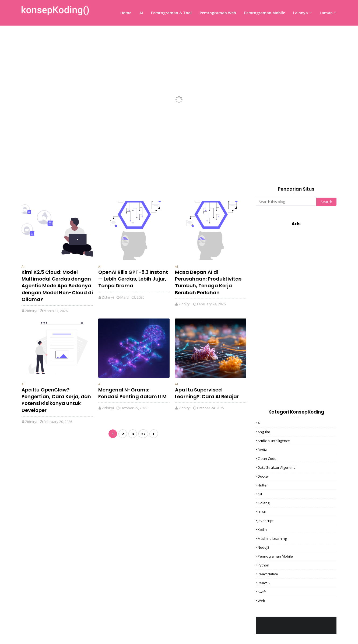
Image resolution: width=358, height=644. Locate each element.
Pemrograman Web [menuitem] (218, 13)
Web (261, 601)
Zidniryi (31, 311)
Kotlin (262, 530)
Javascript (266, 521)
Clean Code (267, 458)
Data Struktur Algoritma (277, 467)
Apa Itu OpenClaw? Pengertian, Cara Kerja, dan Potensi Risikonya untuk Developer (56, 400)
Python (263, 565)
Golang (264, 503)
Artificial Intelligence (274, 441)
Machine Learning (272, 538)
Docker (263, 476)
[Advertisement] (296, 313)
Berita (262, 450)
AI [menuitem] (141, 13)
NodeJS (264, 547)
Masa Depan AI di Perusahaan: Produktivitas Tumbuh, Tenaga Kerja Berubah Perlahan (208, 282)
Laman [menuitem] (326, 13)
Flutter (263, 485)
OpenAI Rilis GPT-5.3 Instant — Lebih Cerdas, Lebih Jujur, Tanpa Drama (133, 279)
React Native (268, 574)
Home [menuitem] (126, 13)
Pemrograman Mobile (275, 556)
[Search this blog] (286, 202)
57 (143, 434)
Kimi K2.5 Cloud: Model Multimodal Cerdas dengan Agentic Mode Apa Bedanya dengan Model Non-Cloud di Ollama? (57, 286)
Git (260, 494)
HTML (262, 512)
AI (23, 266)
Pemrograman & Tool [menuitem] (171, 13)
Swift (262, 592)
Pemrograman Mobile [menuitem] (265, 13)
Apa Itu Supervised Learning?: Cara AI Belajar (207, 393)
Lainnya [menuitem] (301, 13)
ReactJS (264, 583)
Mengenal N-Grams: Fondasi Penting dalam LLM (132, 393)
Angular (264, 432)
